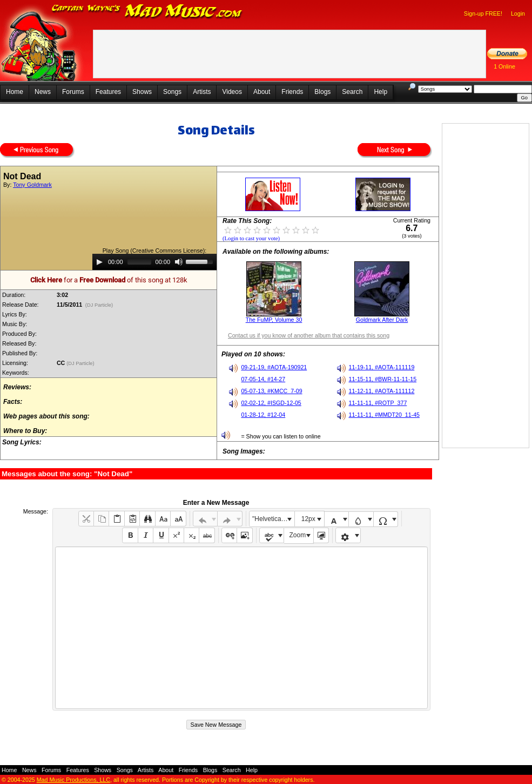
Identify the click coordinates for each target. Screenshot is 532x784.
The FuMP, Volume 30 (274, 320)
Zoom (298, 535)
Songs (172, 92)
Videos (232, 92)
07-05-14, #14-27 (263, 379)
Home (15, 92)
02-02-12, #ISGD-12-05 (271, 403)
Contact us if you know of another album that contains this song (309, 335)
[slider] (139, 262)
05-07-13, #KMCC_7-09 (271, 391)
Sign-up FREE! (483, 13)
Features (108, 92)
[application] (154, 262)
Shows (142, 92)
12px (308, 519)
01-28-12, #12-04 (263, 415)
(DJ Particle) (99, 305)
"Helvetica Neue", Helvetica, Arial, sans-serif (273, 519)
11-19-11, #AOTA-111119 (382, 367)
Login (518, 13)
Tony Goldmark (32, 185)
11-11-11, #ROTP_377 (378, 403)
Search (352, 92)
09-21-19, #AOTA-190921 (274, 367)
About (262, 92)
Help (381, 92)
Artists (202, 92)
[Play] (99, 262)
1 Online (504, 66)
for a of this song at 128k (109, 280)
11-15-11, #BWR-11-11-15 (383, 379)
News (43, 92)
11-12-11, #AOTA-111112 (382, 391)
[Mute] (179, 262)
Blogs (322, 92)
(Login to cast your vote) (251, 238)
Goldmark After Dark (382, 320)
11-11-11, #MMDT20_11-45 (385, 415)
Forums (73, 92)
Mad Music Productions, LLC (73, 780)
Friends (292, 92)
